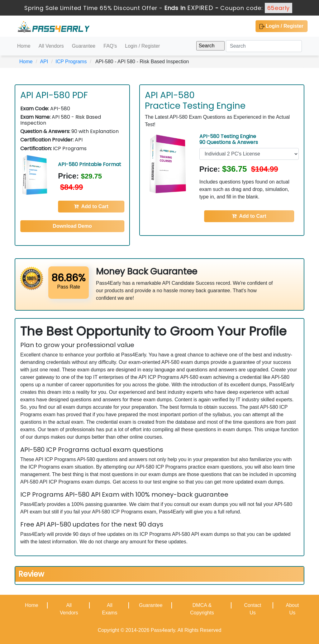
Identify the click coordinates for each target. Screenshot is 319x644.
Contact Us (252, 609)
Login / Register (281, 26)
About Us (292, 609)
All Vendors (51, 46)
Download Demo (72, 226)
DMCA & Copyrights (202, 609)
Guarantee (84, 46)
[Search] (264, 46)
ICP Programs (71, 62)
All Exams (110, 609)
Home (24, 46)
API (44, 62)
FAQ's (110, 46)
